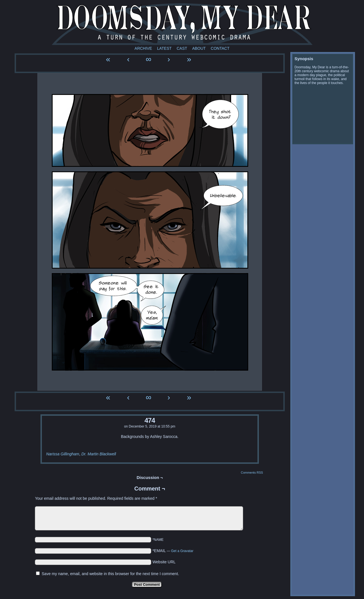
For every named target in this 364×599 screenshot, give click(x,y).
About (199, 48)
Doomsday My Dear (182, 24)
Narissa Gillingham (63, 454)
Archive (143, 48)
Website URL (164, 562)
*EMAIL (173, 551)
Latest (164, 48)
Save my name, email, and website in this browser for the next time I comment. (110, 574)
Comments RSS (252, 473)
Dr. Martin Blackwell (99, 454)
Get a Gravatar (182, 551)
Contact (220, 48)
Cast (182, 48)
